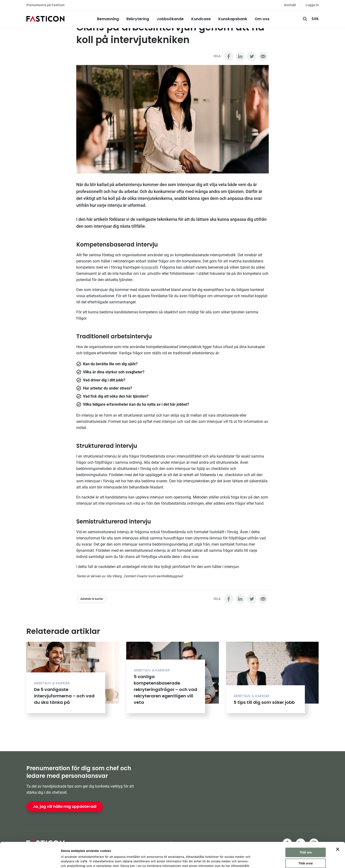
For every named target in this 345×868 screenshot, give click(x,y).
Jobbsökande (170, 19)
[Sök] (310, 19)
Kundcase (201, 19)
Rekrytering (138, 19)
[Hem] (45, 19)
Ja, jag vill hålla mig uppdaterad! (65, 806)
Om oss (262, 19)
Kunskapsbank (233, 19)
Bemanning (108, 19)
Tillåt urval (306, 840)
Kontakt (290, 5)
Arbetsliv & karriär (92, 599)
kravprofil (150, 267)
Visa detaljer (222, 859)
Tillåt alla (305, 829)
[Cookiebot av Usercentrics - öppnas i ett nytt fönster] (31, 859)
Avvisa (306, 851)
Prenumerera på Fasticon (46, 5)
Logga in (312, 5)
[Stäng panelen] (338, 826)
